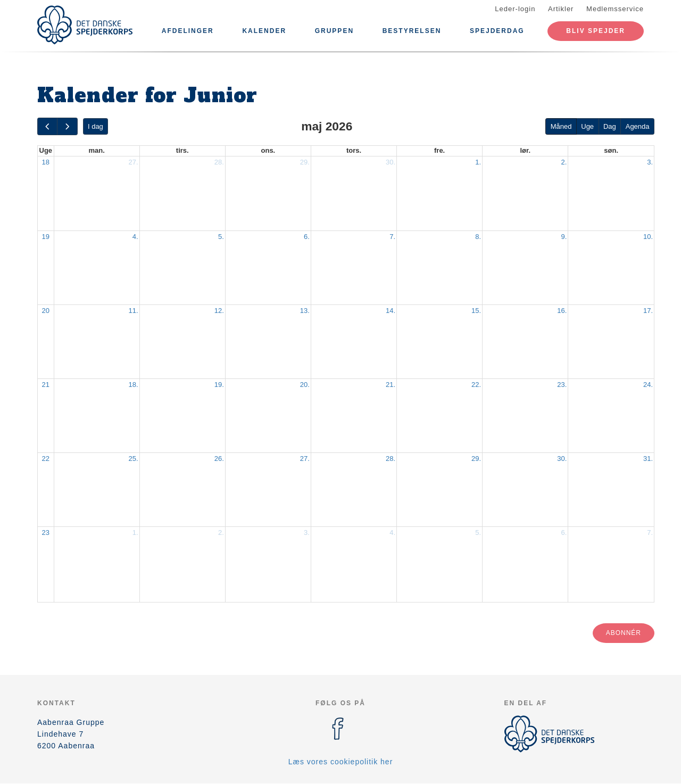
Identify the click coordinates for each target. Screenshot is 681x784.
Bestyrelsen (412, 31)
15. (476, 311)
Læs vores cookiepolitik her (341, 762)
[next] (67, 126)
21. (391, 385)
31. (648, 459)
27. (134, 162)
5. (221, 237)
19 (46, 237)
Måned (561, 126)
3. (650, 162)
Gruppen (334, 31)
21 (46, 385)
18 (46, 162)
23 (46, 533)
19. (219, 385)
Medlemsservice (615, 9)
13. (305, 311)
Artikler (561, 9)
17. (648, 311)
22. (476, 385)
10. (648, 237)
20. (305, 385)
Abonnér (624, 633)
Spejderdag (497, 31)
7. (392, 237)
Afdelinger (188, 31)
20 (46, 311)
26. (219, 459)
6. (307, 237)
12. (219, 311)
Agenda (638, 126)
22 (46, 459)
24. (648, 385)
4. (135, 237)
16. (562, 311)
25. (134, 459)
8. (478, 237)
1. (478, 162)
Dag (610, 126)
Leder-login (515, 9)
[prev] (47, 126)
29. (305, 162)
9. (564, 237)
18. (134, 385)
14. (391, 311)
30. (391, 162)
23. (562, 385)
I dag (95, 126)
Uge (587, 126)
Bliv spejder (596, 31)
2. (564, 162)
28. (219, 162)
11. (134, 311)
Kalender (264, 31)
